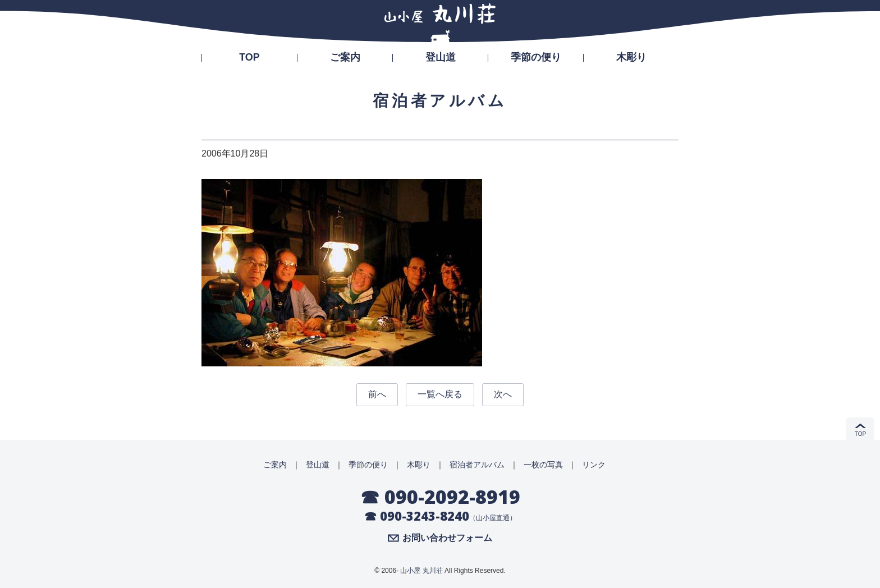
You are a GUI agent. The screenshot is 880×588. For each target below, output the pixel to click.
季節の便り (536, 57)
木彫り (631, 57)
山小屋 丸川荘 (421, 571)
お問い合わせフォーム (447, 538)
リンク (594, 465)
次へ (503, 394)
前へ (377, 394)
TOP (249, 57)
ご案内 (345, 57)
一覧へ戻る (440, 394)
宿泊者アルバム (477, 465)
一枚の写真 (543, 465)
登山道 (441, 57)
